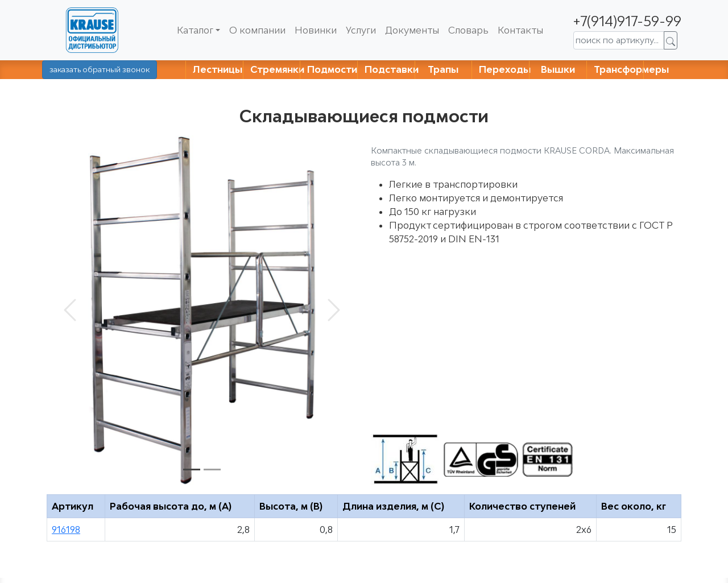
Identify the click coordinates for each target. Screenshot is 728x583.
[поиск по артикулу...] (619, 40)
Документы (412, 30)
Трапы (443, 69)
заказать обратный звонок (100, 69)
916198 (66, 530)
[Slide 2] (212, 470)
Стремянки (277, 69)
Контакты (520, 30)
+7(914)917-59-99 (627, 21)
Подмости (332, 69)
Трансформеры (631, 69)
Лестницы (218, 69)
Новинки (316, 30)
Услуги (361, 30)
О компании (257, 30)
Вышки (558, 69)
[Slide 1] (192, 470)
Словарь (468, 30)
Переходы (505, 69)
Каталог (195, 30)
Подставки (392, 69)
